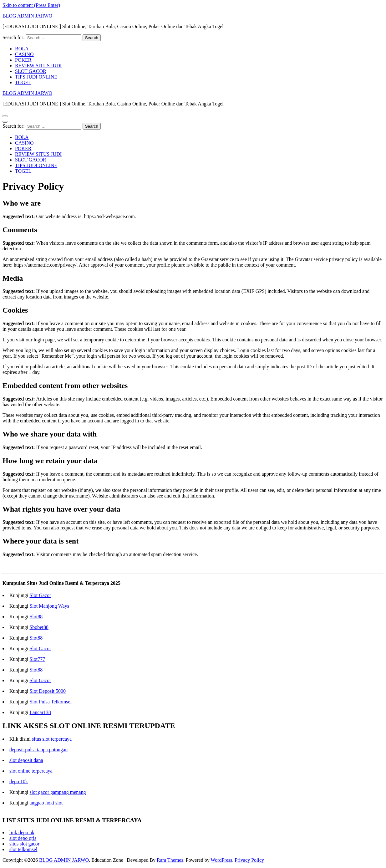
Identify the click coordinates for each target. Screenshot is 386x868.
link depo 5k (22, 832)
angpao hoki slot (46, 803)
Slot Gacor (40, 595)
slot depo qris (23, 838)
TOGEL (23, 82)
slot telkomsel (23, 849)
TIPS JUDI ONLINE (36, 77)
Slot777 (37, 659)
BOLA (22, 49)
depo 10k (19, 781)
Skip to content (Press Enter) (31, 5)
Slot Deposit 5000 (48, 691)
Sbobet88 (39, 627)
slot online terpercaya (31, 771)
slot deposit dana (26, 760)
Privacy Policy (249, 860)
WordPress (221, 860)
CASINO (24, 54)
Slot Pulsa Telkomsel (51, 702)
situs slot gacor (24, 844)
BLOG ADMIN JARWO (27, 16)
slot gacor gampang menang (58, 792)
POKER (23, 60)
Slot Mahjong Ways (49, 606)
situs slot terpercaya (52, 739)
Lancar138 (40, 712)
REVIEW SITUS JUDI (38, 66)
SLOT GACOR (31, 71)
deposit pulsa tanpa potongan (38, 750)
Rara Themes (170, 860)
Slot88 (36, 617)
